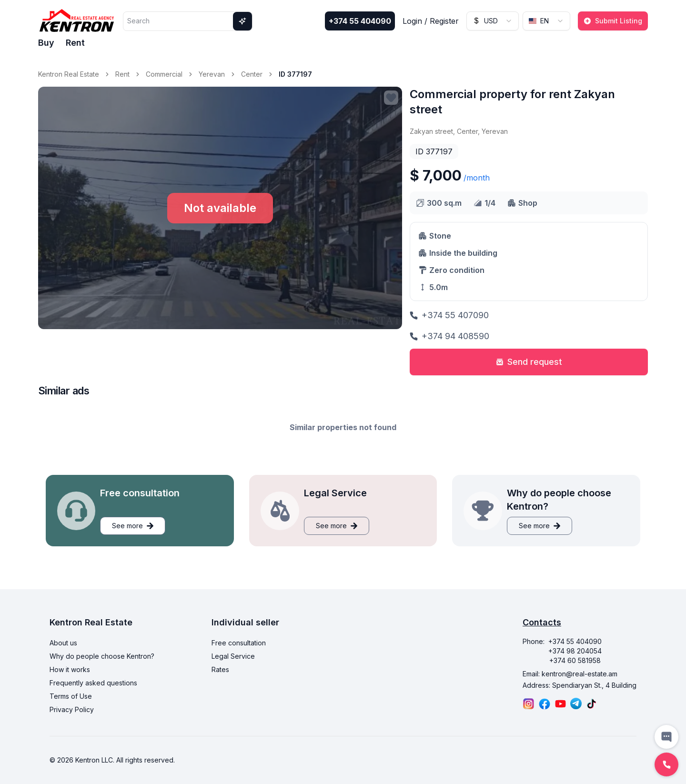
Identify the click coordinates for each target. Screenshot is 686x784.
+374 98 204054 (575, 651)
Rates (220, 669)
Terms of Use (71, 696)
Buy (46, 43)
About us (63, 643)
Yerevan (212, 74)
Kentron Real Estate (69, 74)
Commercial (164, 74)
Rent (75, 43)
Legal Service (233, 656)
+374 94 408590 (449, 336)
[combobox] (493, 21)
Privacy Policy (72, 709)
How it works (70, 669)
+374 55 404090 (360, 21)
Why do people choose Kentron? (102, 656)
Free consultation (239, 643)
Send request (529, 362)
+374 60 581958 (575, 660)
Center (252, 74)
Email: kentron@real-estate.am (570, 674)
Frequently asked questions (93, 683)
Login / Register (431, 21)
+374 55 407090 (449, 315)
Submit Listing (613, 21)
